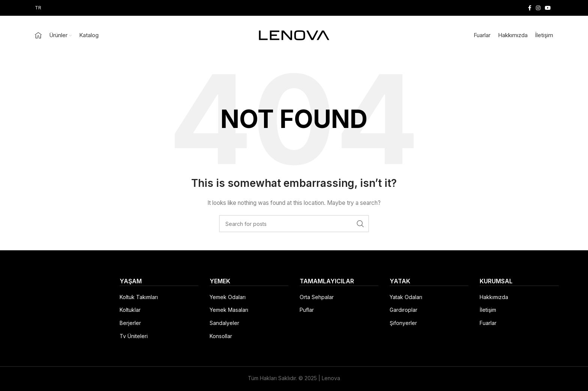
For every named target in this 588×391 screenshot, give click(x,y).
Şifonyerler (403, 323)
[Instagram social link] (538, 8)
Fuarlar (488, 323)
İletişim (488, 310)
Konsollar (221, 336)
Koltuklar (130, 310)
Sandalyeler (224, 323)
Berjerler (130, 323)
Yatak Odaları (406, 297)
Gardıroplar (403, 310)
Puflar (307, 310)
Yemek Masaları (229, 310)
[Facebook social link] (530, 8)
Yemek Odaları (228, 297)
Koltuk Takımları (139, 297)
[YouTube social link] (548, 8)
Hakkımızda (494, 297)
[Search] (294, 224)
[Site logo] (294, 35)
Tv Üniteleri (134, 336)
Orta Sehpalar (317, 297)
